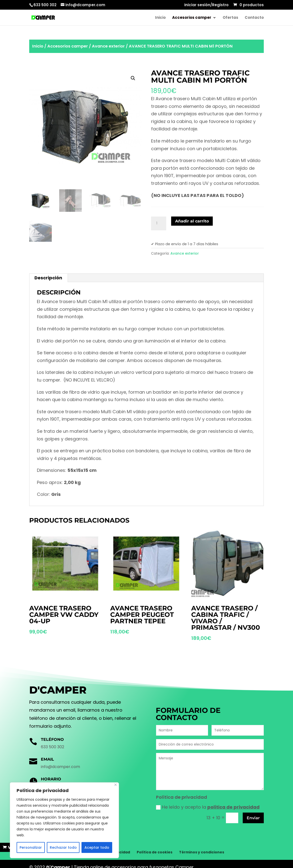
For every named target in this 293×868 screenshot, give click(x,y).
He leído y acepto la (208, 807)
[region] (64, 820)
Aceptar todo (97, 847)
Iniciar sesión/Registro (206, 5)
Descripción (48, 278)
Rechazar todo (63, 847)
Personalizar (31, 847)
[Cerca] (116, 785)
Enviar (253, 818)
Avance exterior (108, 46)
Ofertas (230, 18)
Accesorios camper (192, 18)
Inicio (160, 18)
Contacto (254, 18)
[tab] (48, 278)
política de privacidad (233, 807)
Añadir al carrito (192, 221)
